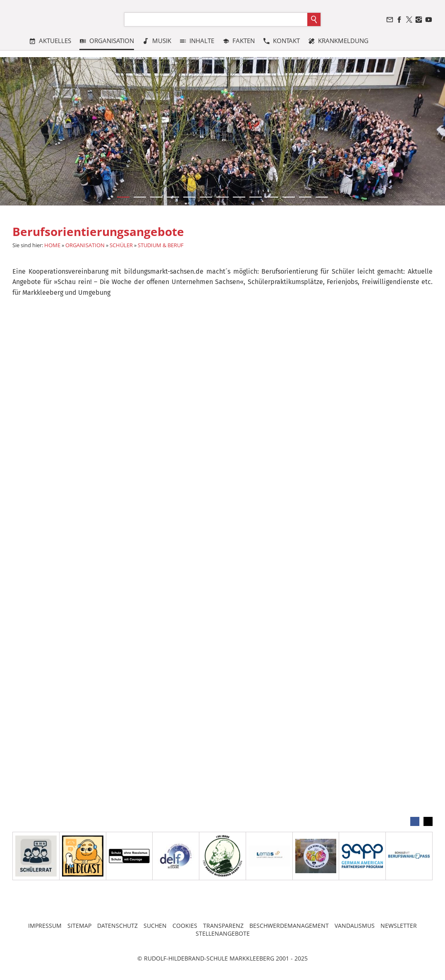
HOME (52, 245)
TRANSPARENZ (223, 926)
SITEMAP (79, 926)
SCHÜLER (121, 245)
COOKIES (185, 926)
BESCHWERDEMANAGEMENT (289, 926)
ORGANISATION (85, 245)
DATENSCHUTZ (117, 926)
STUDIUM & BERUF (161, 245)
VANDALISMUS (355, 926)
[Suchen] (216, 19)
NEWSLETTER (399, 926)
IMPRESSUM (45, 926)
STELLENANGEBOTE (223, 933)
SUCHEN (155, 926)
